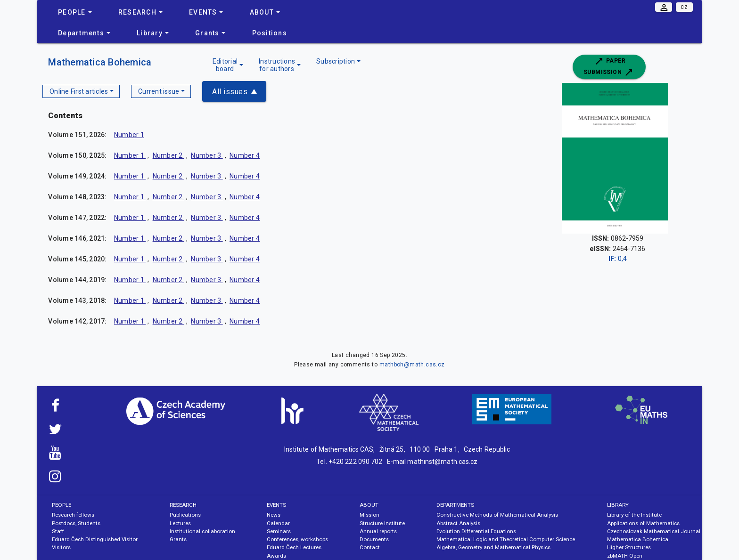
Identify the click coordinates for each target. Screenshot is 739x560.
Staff (58, 531)
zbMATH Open (625, 556)
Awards (276, 556)
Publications (185, 515)
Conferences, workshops (297, 539)
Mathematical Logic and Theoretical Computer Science (506, 539)
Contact (370, 547)
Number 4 (245, 155)
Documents (374, 539)
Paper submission (609, 67)
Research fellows (73, 515)
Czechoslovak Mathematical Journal (654, 531)
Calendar (278, 523)
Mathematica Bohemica (100, 62)
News (274, 515)
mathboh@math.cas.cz (412, 365)
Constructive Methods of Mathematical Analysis (497, 515)
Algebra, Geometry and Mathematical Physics (493, 547)
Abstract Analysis (458, 523)
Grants (178, 539)
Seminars (279, 531)
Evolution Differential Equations (476, 531)
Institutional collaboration (202, 531)
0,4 (618, 259)
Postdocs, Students (76, 523)
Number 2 (168, 155)
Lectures (180, 523)
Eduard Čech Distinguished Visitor (95, 539)
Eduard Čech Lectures (294, 547)
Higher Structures (629, 547)
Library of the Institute (634, 515)
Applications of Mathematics (643, 523)
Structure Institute (382, 523)
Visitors (61, 547)
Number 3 (207, 155)
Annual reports (378, 531)
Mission (369, 515)
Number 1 (129, 135)
